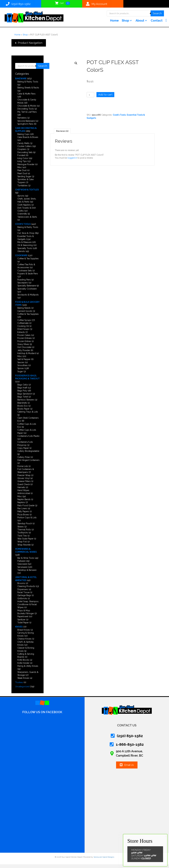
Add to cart (105, 98)
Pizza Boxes (23, 518)
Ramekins (22, 122)
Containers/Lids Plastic (28, 440)
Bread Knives (24, 633)
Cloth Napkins (24, 208)
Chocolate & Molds (27, 109)
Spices (21, 372)
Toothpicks (23, 536)
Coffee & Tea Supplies (28, 262)
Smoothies (23, 369)
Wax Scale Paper (25, 542)
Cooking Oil (23, 330)
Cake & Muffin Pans (26, 97)
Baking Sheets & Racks (28, 91)
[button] (128, 24)
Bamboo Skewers (26, 403)
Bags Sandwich (25, 397)
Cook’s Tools (23, 228)
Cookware (21, 259)
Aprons (21, 199)
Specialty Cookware (27, 292)
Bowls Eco (23, 409)
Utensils (21, 255)
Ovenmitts (22, 217)
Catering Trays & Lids (28, 415)
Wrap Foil (22, 545)
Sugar (20, 375)
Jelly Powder (24, 354)
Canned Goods (25, 315)
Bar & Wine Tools (26, 562)
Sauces (21, 366)
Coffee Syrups (24, 324)
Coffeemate (23, 327)
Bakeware (21, 82)
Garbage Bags (24, 599)
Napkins (21, 506)
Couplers (22, 153)
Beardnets (22, 406)
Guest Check (24, 488)
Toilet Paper (23, 626)
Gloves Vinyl (24, 482)
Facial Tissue (23, 596)
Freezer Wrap (24, 479)
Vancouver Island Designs (104, 861)
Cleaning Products (26, 590)
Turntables (22, 189)
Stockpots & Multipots (28, 298)
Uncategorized (22, 690)
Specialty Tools (25, 252)
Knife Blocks (23, 664)
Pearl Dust (22, 177)
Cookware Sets (25, 274)
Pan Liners (22, 512)
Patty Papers (23, 515)
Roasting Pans (24, 283)
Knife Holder (23, 667)
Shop (25, 38)
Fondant (21, 159)
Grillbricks (22, 602)
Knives (19, 630)
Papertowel (23, 620)
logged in (72, 161)
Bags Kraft (22, 391)
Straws (21, 530)
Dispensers (23, 593)
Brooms (21, 587)
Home (17, 38)
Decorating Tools (26, 112)
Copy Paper (23, 452)
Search (157, 14)
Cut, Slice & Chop (26, 237)
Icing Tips (22, 165)
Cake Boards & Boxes (28, 141)
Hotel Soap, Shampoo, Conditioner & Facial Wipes (28, 608)
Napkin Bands (24, 503)
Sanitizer (21, 623)
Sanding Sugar (24, 180)
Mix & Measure (24, 246)
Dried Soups (23, 333)
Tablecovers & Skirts (27, 220)
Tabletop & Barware (27, 574)
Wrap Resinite (24, 548)
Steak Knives (23, 682)
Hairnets (21, 491)
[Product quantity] (90, 98)
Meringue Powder (26, 168)
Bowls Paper (23, 413)
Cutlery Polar (24, 461)
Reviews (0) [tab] (62, 135)
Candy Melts (23, 147)
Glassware (22, 568)
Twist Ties (22, 539)
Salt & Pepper (24, 363)
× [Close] (166, 836)
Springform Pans (25, 127)
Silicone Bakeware (26, 125)
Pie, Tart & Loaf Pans (27, 115)
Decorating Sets (25, 156)
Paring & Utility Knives (28, 670)
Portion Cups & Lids (27, 521)
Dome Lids (23, 470)
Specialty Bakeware (27, 289)
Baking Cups (23, 138)
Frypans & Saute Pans (28, 277)
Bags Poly (22, 394)
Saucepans (23, 286)
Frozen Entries (24, 345)
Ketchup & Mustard (27, 357)
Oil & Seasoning (25, 249)
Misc (20, 171)
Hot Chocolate (24, 351)
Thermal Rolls (24, 533)
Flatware (21, 565)
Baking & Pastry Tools (28, 85)
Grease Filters (24, 485)
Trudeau (19, 686)
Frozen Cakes (24, 339)
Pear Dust (22, 174)
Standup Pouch (25, 527)
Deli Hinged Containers (28, 464)
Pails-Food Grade (26, 509)
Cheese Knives (24, 642)
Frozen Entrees (25, 342)
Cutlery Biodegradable (28, 455)
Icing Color (23, 162)
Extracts (21, 336)
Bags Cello (23, 388)
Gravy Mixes (23, 348)
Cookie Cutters (25, 150)
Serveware (22, 571)
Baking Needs (24, 312)
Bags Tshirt (23, 400)
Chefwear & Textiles (27, 193)
